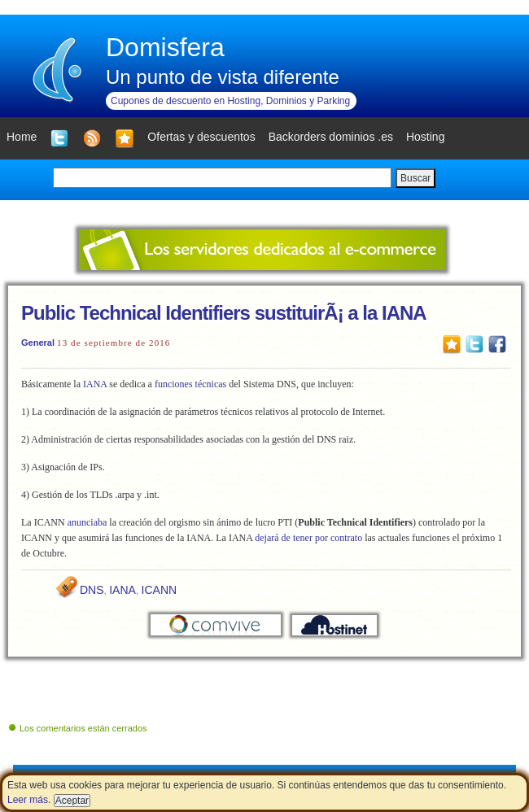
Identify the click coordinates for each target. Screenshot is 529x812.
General (38, 343)
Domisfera (165, 47)
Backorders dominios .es (331, 137)
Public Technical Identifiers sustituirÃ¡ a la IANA (224, 313)
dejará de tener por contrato (308, 538)
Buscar (415, 178)
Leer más (28, 800)
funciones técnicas (190, 384)
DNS (92, 590)
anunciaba (87, 522)
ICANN (160, 590)
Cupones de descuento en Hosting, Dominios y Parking (230, 101)
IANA (95, 384)
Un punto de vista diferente (223, 77)
